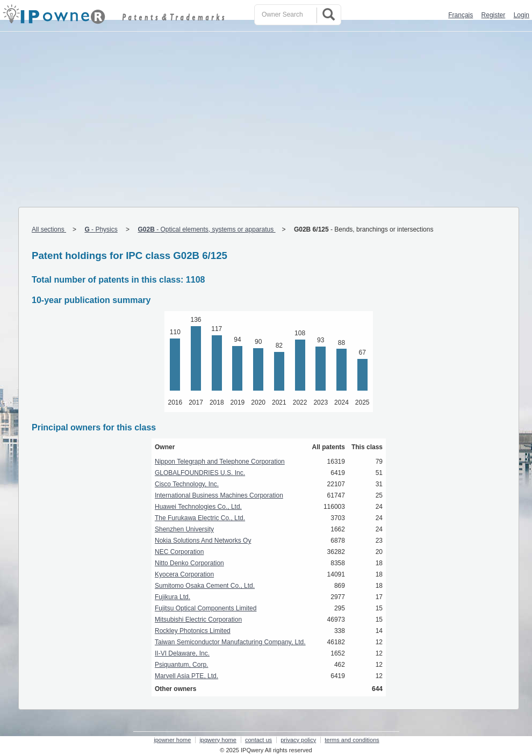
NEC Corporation (179, 552)
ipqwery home (218, 740)
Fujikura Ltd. (172, 597)
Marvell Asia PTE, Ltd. (186, 676)
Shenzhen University (184, 529)
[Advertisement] (266, 112)
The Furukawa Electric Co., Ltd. (200, 518)
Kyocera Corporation (184, 574)
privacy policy (298, 740)
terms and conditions (352, 740)
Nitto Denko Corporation (189, 563)
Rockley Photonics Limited (193, 631)
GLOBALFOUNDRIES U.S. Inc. (200, 473)
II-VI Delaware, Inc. (182, 653)
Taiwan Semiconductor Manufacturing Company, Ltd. (230, 642)
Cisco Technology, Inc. (187, 484)
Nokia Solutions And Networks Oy (203, 541)
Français (461, 15)
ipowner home (172, 740)
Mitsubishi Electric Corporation (198, 620)
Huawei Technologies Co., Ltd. (198, 507)
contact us (258, 740)
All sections (49, 229)
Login (522, 15)
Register (494, 15)
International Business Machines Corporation (219, 495)
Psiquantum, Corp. (181, 665)
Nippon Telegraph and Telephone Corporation (220, 462)
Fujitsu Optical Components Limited (206, 608)
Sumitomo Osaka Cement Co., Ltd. (205, 586)
